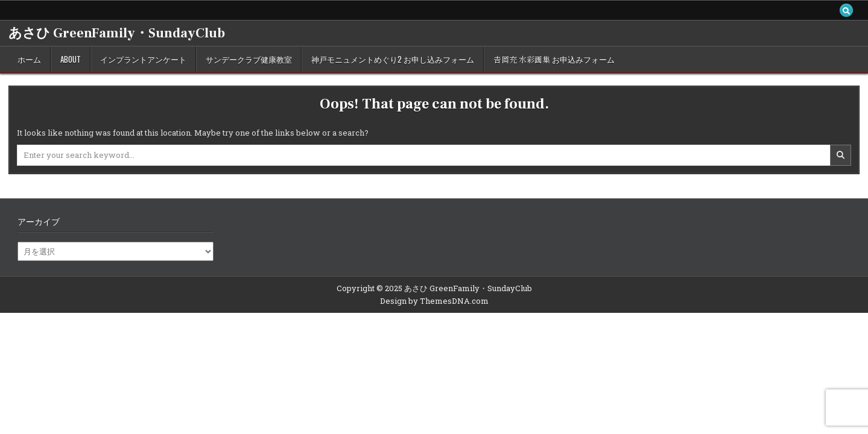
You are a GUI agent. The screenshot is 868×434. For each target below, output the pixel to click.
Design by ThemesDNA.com (434, 301)
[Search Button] (846, 10)
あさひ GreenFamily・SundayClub (117, 33)
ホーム (29, 59)
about (71, 59)
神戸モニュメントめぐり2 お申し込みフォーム (393, 59)
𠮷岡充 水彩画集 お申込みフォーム (554, 59)
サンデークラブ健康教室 (249, 59)
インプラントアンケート (143, 59)
